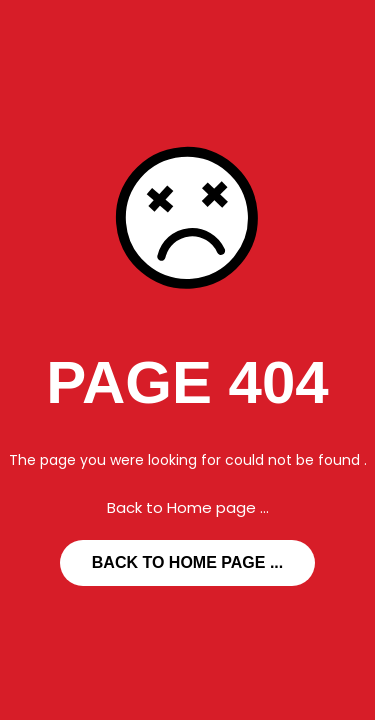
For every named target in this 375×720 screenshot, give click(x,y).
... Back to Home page (187, 562)
